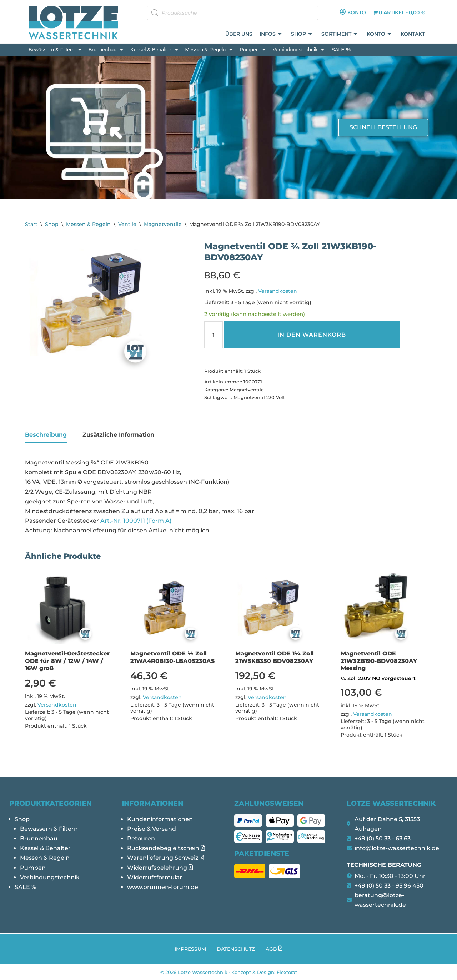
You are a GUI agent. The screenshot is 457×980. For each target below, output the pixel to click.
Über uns (239, 34)
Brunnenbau (106, 50)
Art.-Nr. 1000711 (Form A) (136, 521)
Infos (271, 34)
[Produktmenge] (214, 335)
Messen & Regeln (209, 50)
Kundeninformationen (160, 819)
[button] (55, 50)
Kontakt (413, 34)
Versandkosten (278, 291)
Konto (379, 34)
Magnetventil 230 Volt (259, 397)
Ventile (127, 224)
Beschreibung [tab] (46, 435)
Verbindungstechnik (299, 50)
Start (31, 224)
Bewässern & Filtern (55, 50)
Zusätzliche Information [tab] (118, 435)
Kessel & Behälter (154, 50)
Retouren (141, 838)
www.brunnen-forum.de (163, 887)
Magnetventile (163, 224)
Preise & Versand (152, 829)
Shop (302, 34)
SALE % (341, 50)
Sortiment (340, 34)
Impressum (190, 949)
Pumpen (253, 50)
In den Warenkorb (312, 335)
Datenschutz (236, 949)
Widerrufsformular (155, 877)
